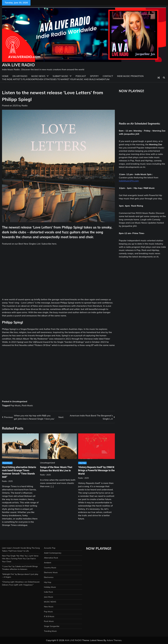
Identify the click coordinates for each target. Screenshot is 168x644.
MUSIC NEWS (50, 602)
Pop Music (16, 405)
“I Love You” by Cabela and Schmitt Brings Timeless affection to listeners (18, 569)
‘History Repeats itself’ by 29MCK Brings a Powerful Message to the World (93, 470)
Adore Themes (114, 640)
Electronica (49, 577)
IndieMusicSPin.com (129, 181)
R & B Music (49, 616)
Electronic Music (51, 572)
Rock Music (27, 405)
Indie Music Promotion (130, 76)
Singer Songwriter (52, 626)
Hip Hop (82, 463)
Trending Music (51, 631)
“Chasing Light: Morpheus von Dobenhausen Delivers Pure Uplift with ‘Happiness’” (19, 588)
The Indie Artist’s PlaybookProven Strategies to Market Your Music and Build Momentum (56, 79)
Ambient (48, 563)
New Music (49, 607)
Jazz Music (49, 597)
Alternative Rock (51, 558)
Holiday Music (50, 587)
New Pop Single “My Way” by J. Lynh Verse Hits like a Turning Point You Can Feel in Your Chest (19, 559)
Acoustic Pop (50, 548)
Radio (25, 105)
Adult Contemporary (53, 553)
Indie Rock (49, 592)
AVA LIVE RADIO (18, 65)
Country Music (50, 568)
